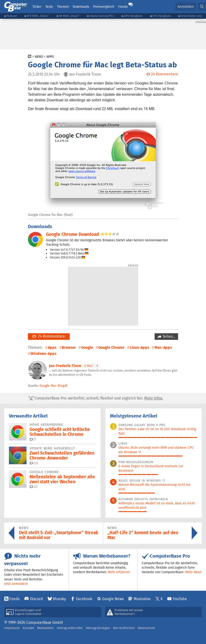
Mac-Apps (163, 347)
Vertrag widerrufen (70, 628)
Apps (50, 57)
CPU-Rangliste (162, 16)
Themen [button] (63, 7)
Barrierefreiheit (124, 628)
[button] (202, 7)
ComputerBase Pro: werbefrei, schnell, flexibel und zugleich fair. (96, 398)
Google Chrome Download (72, 234)
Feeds (14, 599)
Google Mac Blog (52, 386)
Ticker (37, 7)
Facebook (84, 599)
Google (87, 347)
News (39, 57)
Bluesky (59, 599)
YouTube (180, 599)
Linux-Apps (139, 347)
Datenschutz (146, 628)
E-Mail (89, 366)
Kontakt (28, 628)
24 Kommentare (49, 336)
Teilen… (168, 336)
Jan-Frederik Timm (65, 366)
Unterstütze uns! (191, 16)
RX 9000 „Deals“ (69, 16)
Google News (113, 599)
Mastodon (142, 599)
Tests (49, 7)
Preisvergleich (104, 7)
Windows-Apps (44, 354)
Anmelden (186, 6)
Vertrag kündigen (98, 628)
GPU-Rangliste (133, 16)
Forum (123, 7)
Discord (36, 599)
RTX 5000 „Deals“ (38, 16)
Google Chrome (111, 347)
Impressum (12, 628)
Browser (69, 347)
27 (34, 487)
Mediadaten (45, 628)
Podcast (12, 16)
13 (34, 463)
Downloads (81, 7)
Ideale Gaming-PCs (102, 16)
